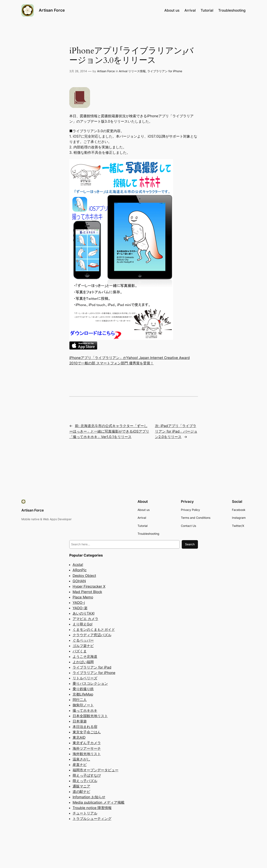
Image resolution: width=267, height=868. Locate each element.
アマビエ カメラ (85, 619)
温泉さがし (81, 759)
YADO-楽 (80, 608)
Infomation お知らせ (89, 797)
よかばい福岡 (83, 662)
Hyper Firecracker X (89, 586)
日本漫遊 (80, 721)
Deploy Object (84, 576)
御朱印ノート (83, 705)
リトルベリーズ (85, 678)
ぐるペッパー (83, 640)
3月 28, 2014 (78, 71)
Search (190, 544)
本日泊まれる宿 (85, 727)
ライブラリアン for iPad (92, 667)
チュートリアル (85, 813)
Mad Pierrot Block (87, 592)
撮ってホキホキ (85, 711)
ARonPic (80, 570)
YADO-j (79, 603)
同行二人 (80, 700)
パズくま (80, 651)
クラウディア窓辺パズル (92, 635)
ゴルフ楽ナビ (83, 646)
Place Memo (83, 597)
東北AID (79, 737)
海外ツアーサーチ (87, 748)
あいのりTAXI (84, 613)
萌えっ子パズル (85, 781)
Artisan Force (52, 10)
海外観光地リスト (87, 754)
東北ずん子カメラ (87, 743)
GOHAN (79, 581)
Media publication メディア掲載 (99, 802)
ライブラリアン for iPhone (165, 71)
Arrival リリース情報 (132, 71)
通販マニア (81, 786)
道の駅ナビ (81, 792)
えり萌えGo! (83, 624)
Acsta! (78, 565)
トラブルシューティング (92, 819)
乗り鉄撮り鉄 (83, 689)
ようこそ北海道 (85, 657)
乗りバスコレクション (90, 684)
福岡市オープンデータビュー (96, 770)
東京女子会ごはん (87, 732)
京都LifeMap (83, 694)
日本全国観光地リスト (90, 716)
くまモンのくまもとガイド (94, 630)
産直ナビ (80, 765)
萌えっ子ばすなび (87, 775)
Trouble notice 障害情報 (92, 808)
